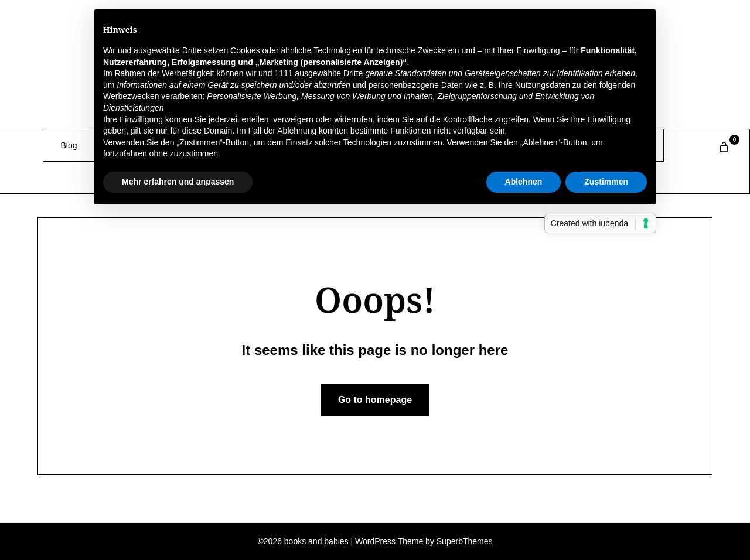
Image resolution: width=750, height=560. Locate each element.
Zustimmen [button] (606, 182)
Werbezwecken (131, 96)
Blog (69, 145)
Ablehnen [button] (524, 182)
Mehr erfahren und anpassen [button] (178, 182)
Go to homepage (375, 400)
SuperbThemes (465, 541)
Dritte (353, 73)
